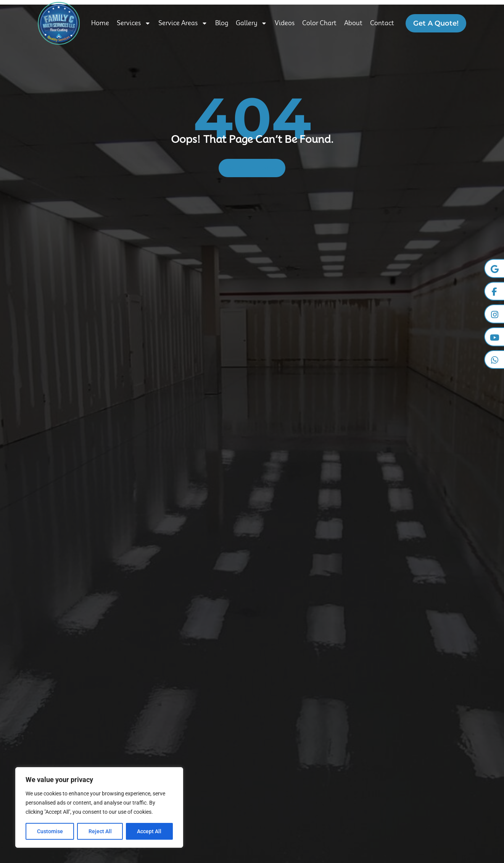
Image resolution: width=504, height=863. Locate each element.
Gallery (251, 23)
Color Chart (319, 23)
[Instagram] (494, 314)
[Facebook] (494, 291)
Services (134, 23)
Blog (222, 23)
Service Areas (183, 23)
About (353, 23)
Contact (382, 23)
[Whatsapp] (494, 360)
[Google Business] (494, 268)
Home (100, 23)
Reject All (100, 831)
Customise (50, 831)
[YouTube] (494, 337)
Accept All (150, 831)
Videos (285, 23)
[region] (99, 808)
